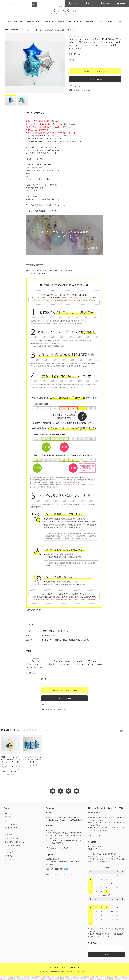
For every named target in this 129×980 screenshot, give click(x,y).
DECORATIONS (33, 21)
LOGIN (89, 4)
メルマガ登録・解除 (12, 838)
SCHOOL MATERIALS (95, 21)
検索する (34, 5)
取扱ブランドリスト (12, 828)
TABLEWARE (48, 21)
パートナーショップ (12, 860)
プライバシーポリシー (13, 846)
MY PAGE (73, 4)
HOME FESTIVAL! (114, 21)
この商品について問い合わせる (84, 90)
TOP (7, 30)
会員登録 (105, 4)
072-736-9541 (97, 846)
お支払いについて (58, 874)
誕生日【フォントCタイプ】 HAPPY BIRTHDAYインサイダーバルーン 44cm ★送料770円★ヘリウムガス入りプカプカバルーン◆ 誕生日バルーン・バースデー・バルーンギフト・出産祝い (11, 764)
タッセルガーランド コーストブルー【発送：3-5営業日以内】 (32, 760)
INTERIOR (79, 21)
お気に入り (77, 86)
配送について (56, 848)
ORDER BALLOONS (16, 21)
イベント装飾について (13, 824)
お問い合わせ (10, 835)
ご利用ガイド (10, 817)
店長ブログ (9, 856)
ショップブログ (10, 852)
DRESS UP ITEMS (64, 21)
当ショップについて (12, 821)
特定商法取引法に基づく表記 (15, 842)
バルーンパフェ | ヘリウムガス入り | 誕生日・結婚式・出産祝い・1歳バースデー (51, 30)
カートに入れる (95, 79)
